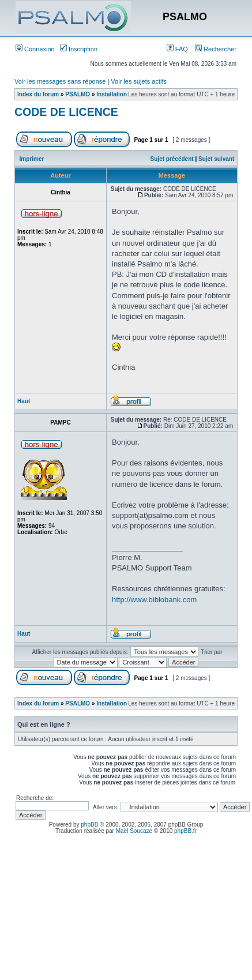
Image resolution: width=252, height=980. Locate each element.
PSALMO (78, 94)
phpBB (89, 825)
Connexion (35, 49)
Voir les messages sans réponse (60, 81)
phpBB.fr (185, 831)
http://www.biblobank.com (154, 600)
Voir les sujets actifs (139, 81)
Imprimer (32, 159)
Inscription (79, 49)
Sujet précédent (172, 159)
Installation (112, 94)
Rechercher (216, 49)
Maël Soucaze (134, 831)
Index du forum (38, 94)
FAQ (177, 49)
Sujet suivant (216, 159)
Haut (24, 401)
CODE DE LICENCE (66, 112)
